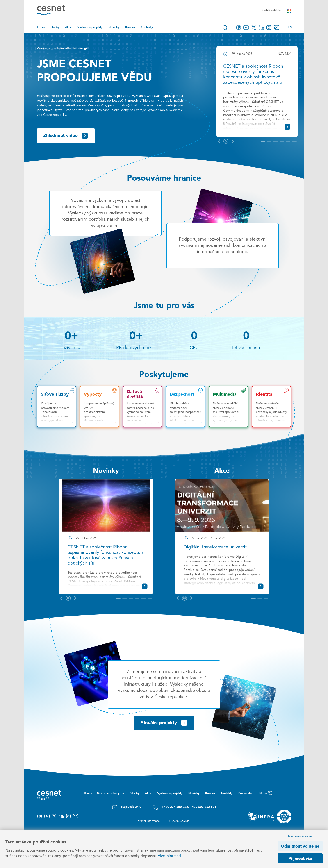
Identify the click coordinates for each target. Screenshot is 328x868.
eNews (265, 794)
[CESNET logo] (51, 11)
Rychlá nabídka (276, 11)
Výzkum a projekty (90, 27)
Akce (68, 27)
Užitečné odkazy (111, 794)
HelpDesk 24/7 (127, 807)
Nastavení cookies (300, 837)
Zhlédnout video (66, 136)
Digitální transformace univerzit (215, 547)
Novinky (114, 27)
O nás (41, 27)
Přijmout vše (300, 859)
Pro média (245, 793)
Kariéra (130, 27)
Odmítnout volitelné (300, 846)
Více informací (170, 856)
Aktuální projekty (164, 723)
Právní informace (149, 821)
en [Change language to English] (290, 27)
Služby (55, 27)
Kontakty (147, 27)
